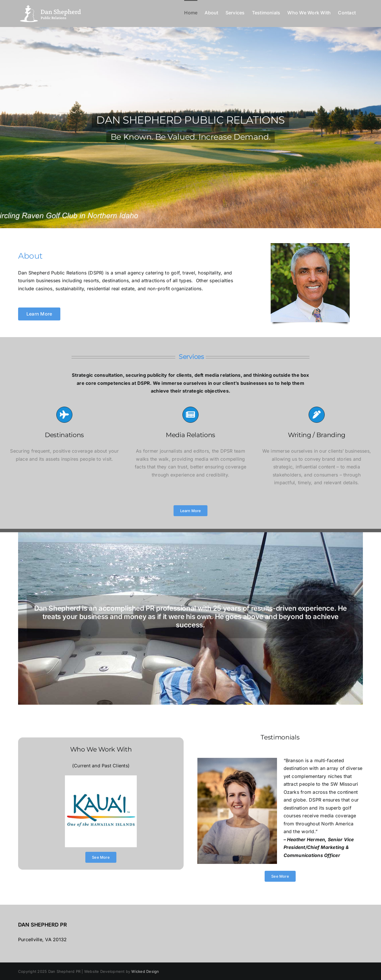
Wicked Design (145, 971)
